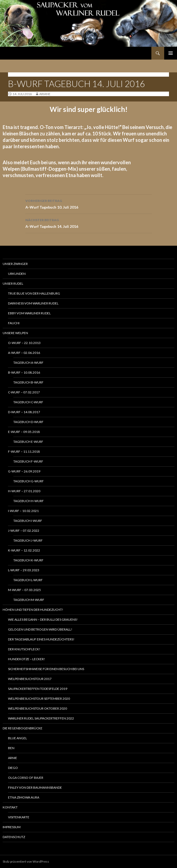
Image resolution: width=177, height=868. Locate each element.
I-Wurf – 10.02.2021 (23, 511)
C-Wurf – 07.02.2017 (24, 392)
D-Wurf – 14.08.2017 (24, 412)
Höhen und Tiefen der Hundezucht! (33, 610)
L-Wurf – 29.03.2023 (24, 570)
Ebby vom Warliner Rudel (29, 313)
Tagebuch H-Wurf (29, 501)
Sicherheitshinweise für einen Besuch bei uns (46, 669)
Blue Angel (17, 738)
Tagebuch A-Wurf (28, 363)
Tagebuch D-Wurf (28, 422)
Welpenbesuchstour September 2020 (39, 699)
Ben (11, 748)
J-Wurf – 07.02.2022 (24, 531)
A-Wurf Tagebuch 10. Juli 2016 (89, 204)
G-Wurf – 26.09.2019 (24, 471)
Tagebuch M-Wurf (29, 600)
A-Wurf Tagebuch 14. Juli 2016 (89, 223)
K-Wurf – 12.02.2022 (24, 550)
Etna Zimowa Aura (24, 797)
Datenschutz (14, 837)
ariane (45, 94)
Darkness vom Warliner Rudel (33, 303)
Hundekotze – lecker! (27, 659)
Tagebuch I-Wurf (28, 521)
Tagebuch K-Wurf (28, 560)
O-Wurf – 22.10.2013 (24, 343)
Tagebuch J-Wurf (28, 540)
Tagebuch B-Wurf (24, 74)
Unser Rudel (13, 284)
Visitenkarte (19, 817)
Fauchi (14, 323)
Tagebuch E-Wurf (28, 442)
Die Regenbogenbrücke (23, 728)
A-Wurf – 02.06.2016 (24, 353)
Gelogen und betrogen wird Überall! (40, 629)
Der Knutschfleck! (24, 649)
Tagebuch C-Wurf (28, 402)
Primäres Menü (171, 53)
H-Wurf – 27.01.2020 (24, 491)
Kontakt (10, 807)
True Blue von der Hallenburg (34, 293)
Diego (13, 768)
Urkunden (17, 274)
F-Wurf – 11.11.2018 (24, 451)
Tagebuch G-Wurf (29, 481)
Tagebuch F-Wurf (28, 461)
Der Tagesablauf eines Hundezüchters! (41, 639)
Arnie (13, 758)
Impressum (12, 827)
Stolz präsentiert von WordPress (26, 861)
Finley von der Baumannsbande (35, 787)
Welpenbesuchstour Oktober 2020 (38, 708)
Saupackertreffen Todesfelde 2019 (38, 689)
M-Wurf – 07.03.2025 (24, 590)
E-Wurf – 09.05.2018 (24, 432)
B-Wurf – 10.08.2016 (24, 372)
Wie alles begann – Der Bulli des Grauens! (43, 619)
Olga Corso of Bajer (26, 778)
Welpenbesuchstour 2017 (30, 679)
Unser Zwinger (15, 264)
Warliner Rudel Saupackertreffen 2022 (41, 718)
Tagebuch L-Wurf (28, 580)
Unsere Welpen (15, 333)
